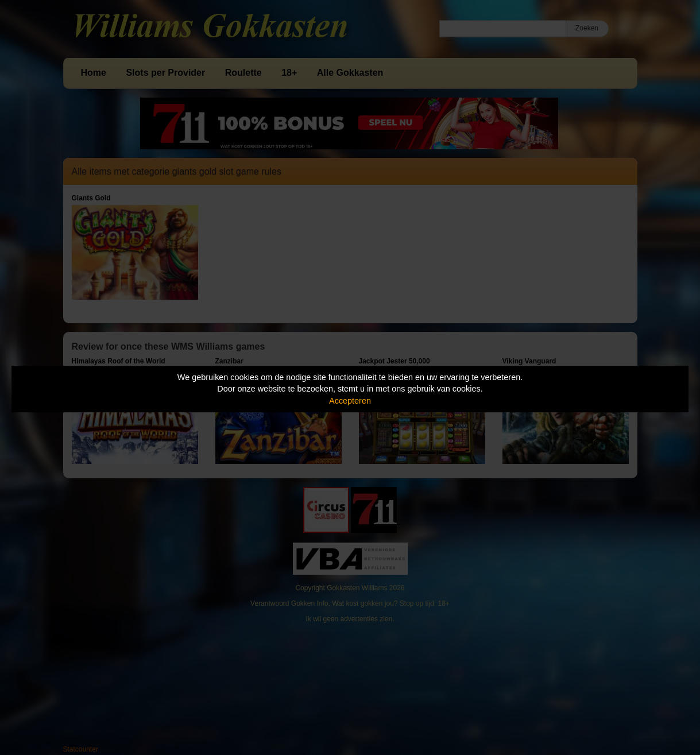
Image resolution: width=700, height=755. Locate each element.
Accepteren (350, 401)
